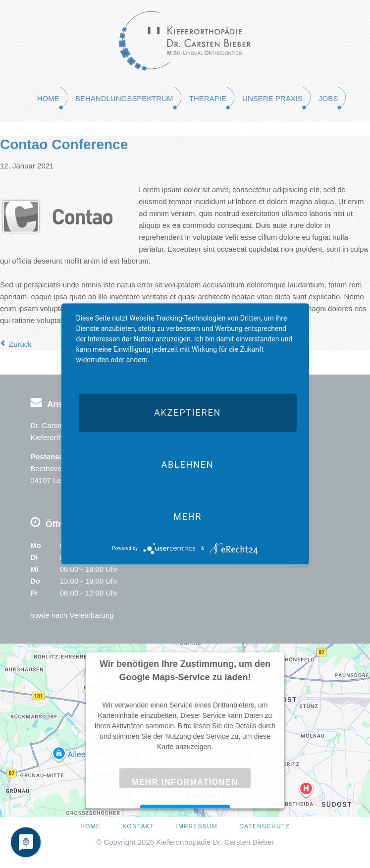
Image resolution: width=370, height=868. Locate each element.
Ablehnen (187, 464)
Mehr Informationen (185, 782)
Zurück (20, 344)
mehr (187, 516)
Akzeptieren (187, 412)
